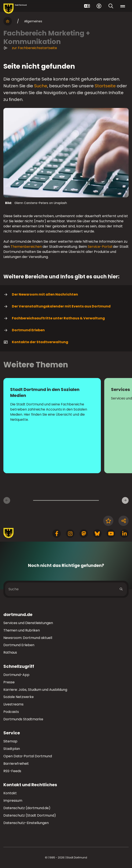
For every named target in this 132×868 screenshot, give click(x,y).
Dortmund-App (16, 675)
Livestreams (13, 704)
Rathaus (10, 652)
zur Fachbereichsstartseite (30, 48)
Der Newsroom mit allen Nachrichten (41, 295)
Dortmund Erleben (24, 330)
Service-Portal (100, 247)
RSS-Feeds (12, 771)
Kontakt (10, 793)
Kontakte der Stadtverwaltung (36, 342)
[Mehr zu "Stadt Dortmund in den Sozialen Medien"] (52, 426)
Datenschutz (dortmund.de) (27, 808)
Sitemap (10, 741)
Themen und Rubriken (22, 630)
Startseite (105, 86)
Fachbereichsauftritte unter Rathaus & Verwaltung (54, 318)
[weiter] (125, 500)
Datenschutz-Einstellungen (26, 823)
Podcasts (11, 712)
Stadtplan (12, 749)
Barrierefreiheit (16, 764)
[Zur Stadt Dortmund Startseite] (15, 9)
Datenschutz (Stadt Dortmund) (30, 815)
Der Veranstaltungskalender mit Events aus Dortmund (57, 306)
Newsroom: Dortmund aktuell (28, 638)
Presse (9, 682)
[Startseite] (8, 21)
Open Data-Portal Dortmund (28, 756)
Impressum (13, 801)
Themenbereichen (26, 247)
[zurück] (7, 500)
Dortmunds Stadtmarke (23, 719)
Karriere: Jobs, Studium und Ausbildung (35, 690)
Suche (41, 86)
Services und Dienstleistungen (28, 623)
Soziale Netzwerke (19, 697)
